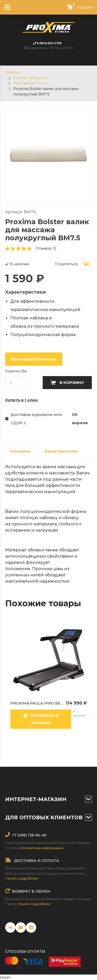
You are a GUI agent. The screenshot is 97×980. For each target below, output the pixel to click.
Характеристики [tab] (61, 451)
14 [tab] (41, 755)
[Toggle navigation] (7, 7)
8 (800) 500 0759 (49, 43)
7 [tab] (56, 749)
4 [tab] (33, 749)
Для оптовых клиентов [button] (48, 817)
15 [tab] (49, 755)
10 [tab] (80, 749)
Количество (16, 371)
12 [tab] (25, 755)
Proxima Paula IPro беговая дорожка (52, 703)
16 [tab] (56, 755)
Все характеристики (34, 359)
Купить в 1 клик (22, 400)
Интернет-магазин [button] (48, 799)
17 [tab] (64, 755)
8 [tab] (64, 749)
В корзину (67, 382)
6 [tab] (49, 749)
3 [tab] (25, 749)
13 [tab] (33, 755)
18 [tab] (72, 755)
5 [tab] (41, 749)
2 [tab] (18, 749)
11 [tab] (87, 749)
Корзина (78, 7)
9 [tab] (72, 749)
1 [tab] (10, 749)
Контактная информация (42, 848)
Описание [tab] (20, 451)
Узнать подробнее (22, 878)
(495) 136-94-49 (31, 835)
